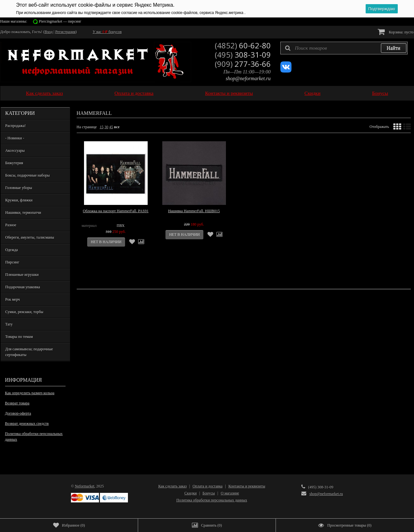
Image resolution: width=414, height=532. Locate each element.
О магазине (230, 493)
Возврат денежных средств (27, 423)
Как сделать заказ (45, 93)
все (117, 127)
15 (102, 127)
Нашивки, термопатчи (23, 213)
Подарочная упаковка (23, 287)
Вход (49, 32)
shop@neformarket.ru (248, 78)
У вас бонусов (107, 32)
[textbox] (344, 48)
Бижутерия (14, 163)
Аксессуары (15, 150)
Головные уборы (19, 188)
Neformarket (84, 486)
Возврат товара (17, 403)
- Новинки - (15, 138)
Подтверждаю (382, 9)
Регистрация (66, 32)
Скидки (312, 93)
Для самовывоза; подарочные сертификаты (29, 352)
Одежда (12, 250)
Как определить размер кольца (30, 393)
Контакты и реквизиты (229, 93)
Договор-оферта (18, 413)
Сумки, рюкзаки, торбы (25, 312)
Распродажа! (16, 126)
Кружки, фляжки (19, 200)
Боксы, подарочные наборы (28, 175)
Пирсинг (12, 262)
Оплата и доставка (134, 93)
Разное (11, 225)
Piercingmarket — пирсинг (60, 21)
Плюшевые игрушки (22, 275)
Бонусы (380, 93)
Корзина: (396, 32)
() (69, 525)
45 (111, 127)
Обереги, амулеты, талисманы (30, 237)
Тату (9, 324)
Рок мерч (13, 299)
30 (106, 127)
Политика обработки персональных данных (34, 437)
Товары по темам (19, 337)
